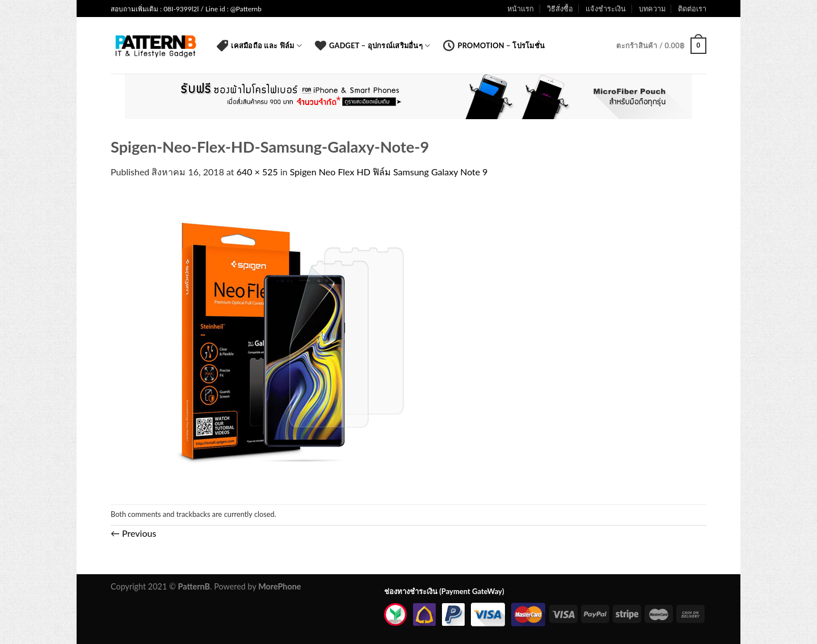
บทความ (652, 9)
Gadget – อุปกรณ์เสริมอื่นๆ (372, 45)
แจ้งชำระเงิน (606, 9)
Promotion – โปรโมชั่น (494, 45)
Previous (133, 533)
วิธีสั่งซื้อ (560, 9)
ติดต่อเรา (692, 9)
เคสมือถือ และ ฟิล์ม (259, 45)
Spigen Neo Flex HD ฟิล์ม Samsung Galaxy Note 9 (389, 172)
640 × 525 (257, 172)
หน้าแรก (521, 9)
